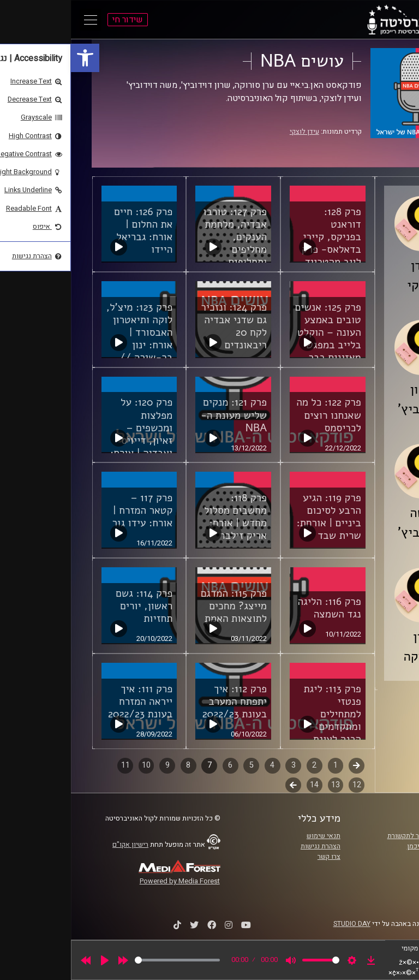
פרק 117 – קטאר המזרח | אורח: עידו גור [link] (72, 510)
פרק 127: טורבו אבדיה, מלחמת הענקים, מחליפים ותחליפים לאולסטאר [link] (164, 243)
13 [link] (265, 785)
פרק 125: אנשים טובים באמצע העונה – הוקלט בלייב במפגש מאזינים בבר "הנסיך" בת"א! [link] (257, 339)
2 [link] (243, 765)
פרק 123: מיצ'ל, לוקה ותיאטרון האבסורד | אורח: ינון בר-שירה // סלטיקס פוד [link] (69, 339)
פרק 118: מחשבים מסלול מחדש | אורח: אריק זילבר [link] (164, 517)
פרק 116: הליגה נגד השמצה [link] (259, 608)
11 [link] (55, 765)
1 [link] (265, 765)
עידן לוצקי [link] (234, 132)
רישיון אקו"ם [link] (59, 845)
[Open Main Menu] (20, 20)
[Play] (34, 960)
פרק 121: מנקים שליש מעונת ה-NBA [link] (163, 415)
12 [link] (286, 785)
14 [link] (243, 785)
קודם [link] (286, 765)
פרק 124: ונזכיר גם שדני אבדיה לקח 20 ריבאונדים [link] (163, 326)
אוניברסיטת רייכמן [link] (363, 846)
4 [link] (201, 765)
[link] (14, 58)
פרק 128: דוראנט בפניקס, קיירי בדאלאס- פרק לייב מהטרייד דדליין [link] (261, 243)
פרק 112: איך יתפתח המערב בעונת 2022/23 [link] (164, 702)
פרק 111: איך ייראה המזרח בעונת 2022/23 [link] (69, 702)
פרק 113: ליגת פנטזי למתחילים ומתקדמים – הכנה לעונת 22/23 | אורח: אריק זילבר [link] (261, 727)
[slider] (106, 960)
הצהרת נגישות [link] (250, 846)
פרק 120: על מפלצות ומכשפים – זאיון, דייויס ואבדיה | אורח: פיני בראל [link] (70, 434)
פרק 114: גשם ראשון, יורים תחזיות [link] (73, 606)
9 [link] (97, 765)
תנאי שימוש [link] (253, 836)
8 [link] (117, 765)
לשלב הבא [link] (222, 786)
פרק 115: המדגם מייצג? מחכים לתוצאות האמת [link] (163, 606)
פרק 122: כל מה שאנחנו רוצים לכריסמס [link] (258, 415)
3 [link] (223, 765)
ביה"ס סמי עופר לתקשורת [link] (353, 836)
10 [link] (75, 765)
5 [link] (181, 765)
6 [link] (159, 765)
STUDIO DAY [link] (281, 924)
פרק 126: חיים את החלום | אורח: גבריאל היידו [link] (72, 231)
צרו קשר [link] (258, 857)
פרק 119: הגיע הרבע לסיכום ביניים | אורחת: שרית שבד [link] (258, 517)
